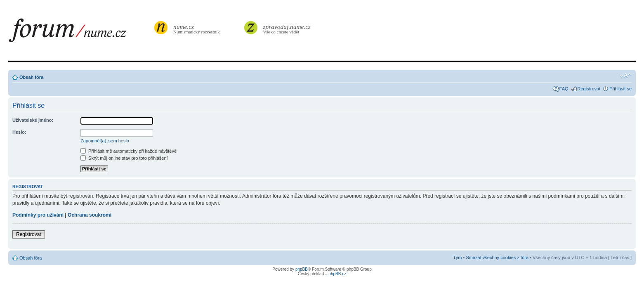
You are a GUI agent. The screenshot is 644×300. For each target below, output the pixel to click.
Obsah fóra (31, 77)
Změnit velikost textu (626, 76)
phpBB (302, 269)
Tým (457, 257)
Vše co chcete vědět (287, 29)
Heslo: (19, 132)
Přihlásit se (620, 89)
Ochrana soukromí (90, 215)
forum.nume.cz (80, 33)
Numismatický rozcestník (198, 29)
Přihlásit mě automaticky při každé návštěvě (129, 151)
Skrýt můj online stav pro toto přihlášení (124, 158)
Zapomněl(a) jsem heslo (105, 141)
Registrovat (589, 89)
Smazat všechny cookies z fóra (497, 257)
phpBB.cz (337, 274)
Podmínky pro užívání (38, 215)
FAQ (564, 89)
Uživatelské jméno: (33, 120)
